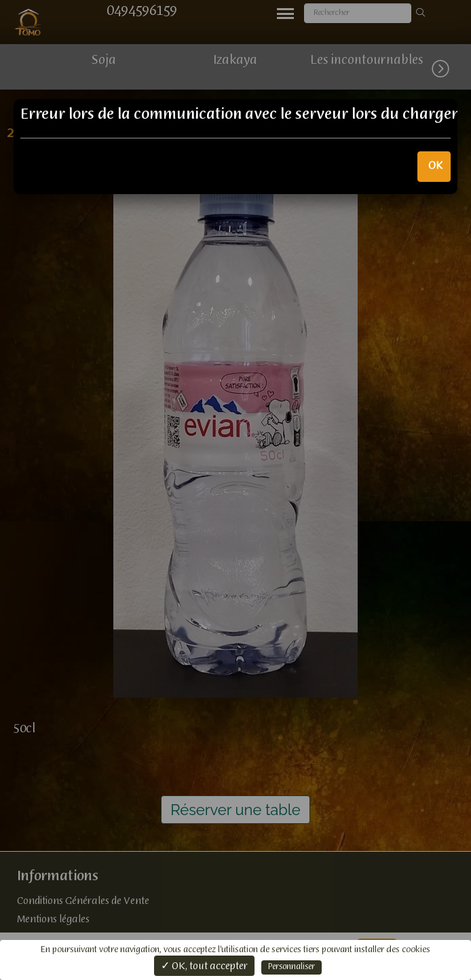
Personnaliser (291, 967)
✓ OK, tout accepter (204, 966)
